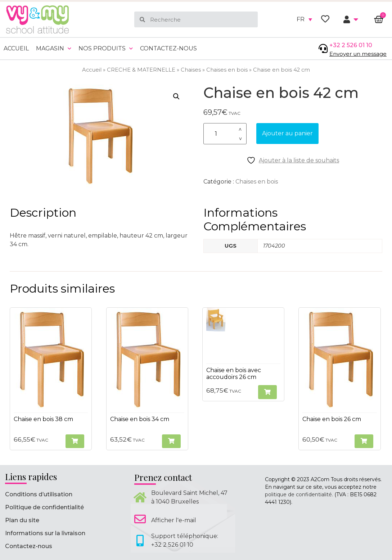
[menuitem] (304, 19)
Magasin (54, 48)
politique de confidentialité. (299, 494)
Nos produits (106, 48)
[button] (176, 96)
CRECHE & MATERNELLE (141, 70)
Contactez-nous (168, 48)
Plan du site (22, 520)
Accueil (16, 48)
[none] (304, 19)
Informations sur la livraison (45, 533)
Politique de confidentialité (44, 507)
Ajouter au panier (287, 133)
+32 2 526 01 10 (351, 45)
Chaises (191, 70)
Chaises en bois (227, 70)
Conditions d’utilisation (39, 494)
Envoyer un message (358, 54)
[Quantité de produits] (225, 134)
